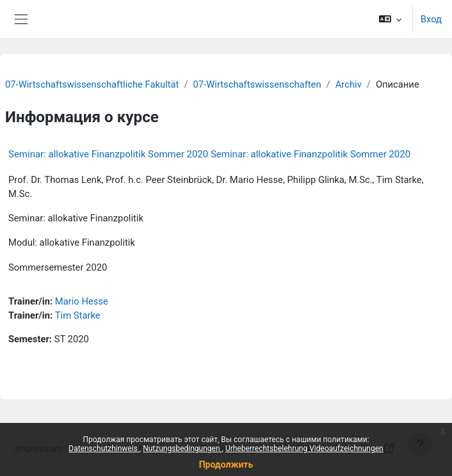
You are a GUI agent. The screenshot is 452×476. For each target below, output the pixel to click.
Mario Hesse (82, 301)
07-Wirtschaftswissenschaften (257, 84)
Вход (431, 19)
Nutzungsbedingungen (182, 448)
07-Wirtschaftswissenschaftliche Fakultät (92, 84)
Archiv (349, 84)
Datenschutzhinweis (104, 448)
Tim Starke (78, 315)
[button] (390, 19)
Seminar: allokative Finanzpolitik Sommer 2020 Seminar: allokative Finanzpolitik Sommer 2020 (209, 154)
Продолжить (226, 464)
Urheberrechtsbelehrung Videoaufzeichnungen (304, 448)
